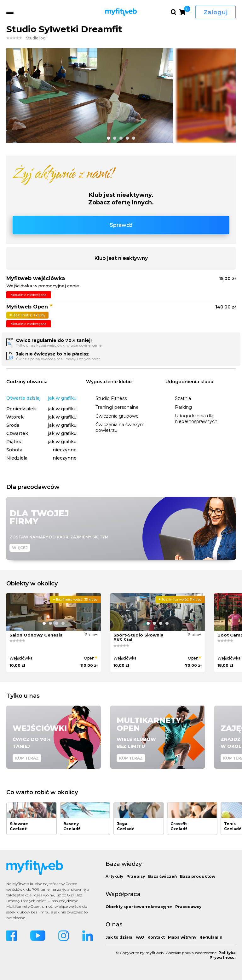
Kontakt (156, 937)
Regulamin (211, 937)
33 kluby (75, 599)
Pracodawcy (188, 907)
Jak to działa (119, 937)
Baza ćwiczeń (162, 876)
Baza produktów (198, 876)
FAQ (140, 937)
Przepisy (136, 876)
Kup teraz (27, 758)
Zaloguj (216, 12)
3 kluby (180, 599)
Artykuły (114, 876)
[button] (108, 138)
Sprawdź (121, 225)
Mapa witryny (182, 937)
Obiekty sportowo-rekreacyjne (139, 907)
